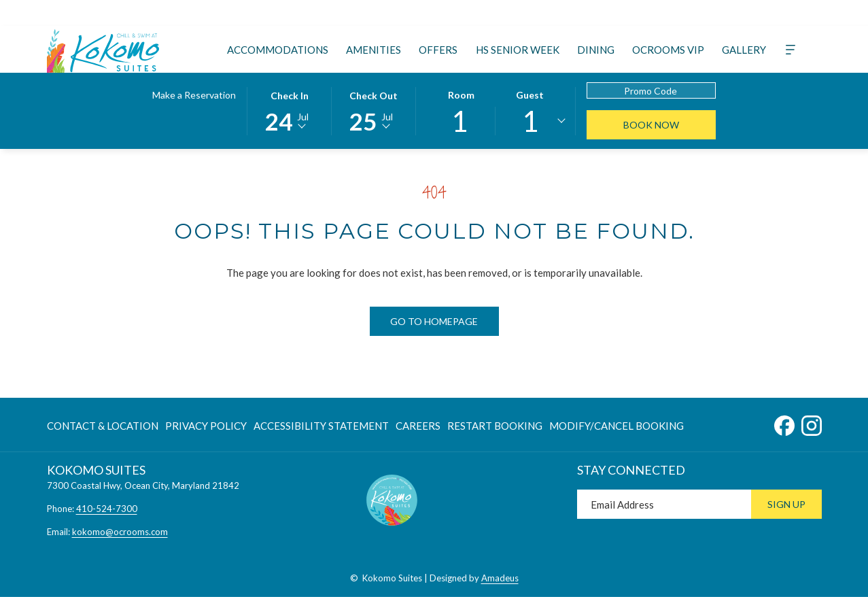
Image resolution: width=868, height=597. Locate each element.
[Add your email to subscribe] (664, 504)
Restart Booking (495, 426)
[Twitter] (449, 13)
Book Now (651, 125)
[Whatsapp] (645, 13)
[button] (290, 110)
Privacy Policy (206, 426)
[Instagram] (498, 13)
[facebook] (694, 13)
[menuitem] (278, 49)
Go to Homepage (434, 321)
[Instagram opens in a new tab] (812, 423)
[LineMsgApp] (621, 13)
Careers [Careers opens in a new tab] (418, 428)
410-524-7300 (107, 509)
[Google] (596, 13)
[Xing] (572, 13)
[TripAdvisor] (474, 13)
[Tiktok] (547, 13)
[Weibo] (670, 13)
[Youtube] (523, 13)
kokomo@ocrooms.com (120, 532)
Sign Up (786, 504)
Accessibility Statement (321, 426)
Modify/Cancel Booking (617, 426)
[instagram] (718, 13)
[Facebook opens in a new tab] (784, 423)
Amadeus (500, 578)
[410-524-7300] (775, 13)
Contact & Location (103, 426)
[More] (791, 49)
